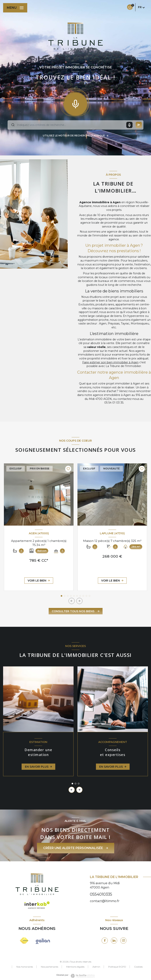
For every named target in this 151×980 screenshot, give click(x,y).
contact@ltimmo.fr (105, 901)
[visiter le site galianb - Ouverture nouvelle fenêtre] (43, 941)
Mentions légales (75, 967)
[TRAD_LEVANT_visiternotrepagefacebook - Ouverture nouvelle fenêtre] (105, 941)
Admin (96, 967)
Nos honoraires (25, 967)
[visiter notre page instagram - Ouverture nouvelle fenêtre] (123, 941)
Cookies (138, 967)
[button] (79, 601)
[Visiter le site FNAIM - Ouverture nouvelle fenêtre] (24, 941)
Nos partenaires (50, 967)
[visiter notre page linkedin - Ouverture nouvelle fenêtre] (114, 941)
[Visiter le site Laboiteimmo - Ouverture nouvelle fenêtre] (82, 976)
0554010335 (101, 894)
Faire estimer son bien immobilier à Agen (110, 362)
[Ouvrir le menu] (15, 8)
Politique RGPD (117, 967)
